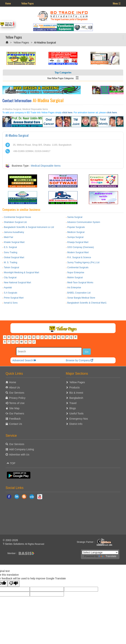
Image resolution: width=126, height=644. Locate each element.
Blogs (73, 408)
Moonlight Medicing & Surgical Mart (22, 272)
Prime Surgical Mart (14, 298)
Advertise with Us (19, 455)
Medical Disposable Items (46, 166)
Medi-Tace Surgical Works (80, 283)
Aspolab (8, 288)
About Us (15, 387)
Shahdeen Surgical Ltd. (16, 222)
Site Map (14, 408)
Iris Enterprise (74, 288)
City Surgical (10, 278)
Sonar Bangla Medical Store (81, 298)
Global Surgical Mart (14, 257)
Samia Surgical (75, 217)
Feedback (15, 419)
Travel (73, 403)
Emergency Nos (79, 419)
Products (74, 387)
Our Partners (17, 413)
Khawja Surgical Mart (78, 242)
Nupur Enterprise (76, 272)
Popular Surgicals (76, 227)
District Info (76, 424)
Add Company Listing (22, 449)
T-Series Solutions (14, 544)
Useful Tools (76, 413)
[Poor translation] (14, 584)
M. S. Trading (11, 262)
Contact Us (16, 424)
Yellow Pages (27, 3)
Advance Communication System (84, 222)
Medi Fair (9, 237)
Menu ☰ (117, 3)
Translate (107, 556)
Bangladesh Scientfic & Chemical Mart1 (87, 303)
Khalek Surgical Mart (14, 242)
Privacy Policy (17, 398)
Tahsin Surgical (11, 267)
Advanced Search (24, 360)
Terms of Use (17, 403)
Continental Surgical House (17, 217)
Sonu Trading (11, 252)
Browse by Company (79, 360)
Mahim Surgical (75, 278)
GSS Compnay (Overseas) (81, 247)
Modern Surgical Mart (78, 252)
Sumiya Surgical (75, 237)
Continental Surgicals (78, 267)
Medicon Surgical (76, 232)
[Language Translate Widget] (100, 552)
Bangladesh (76, 398)
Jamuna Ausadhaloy (14, 232)
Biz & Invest (76, 393)
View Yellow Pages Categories (63, 77)
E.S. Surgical (10, 247)
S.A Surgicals (11, 293)
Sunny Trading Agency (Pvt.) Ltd (83, 262)
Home (8, 3)
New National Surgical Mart (17, 283)
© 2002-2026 (10, 540)
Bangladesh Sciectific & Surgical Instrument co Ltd (29, 227)
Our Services (17, 393)
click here (67, 113)
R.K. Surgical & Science (79, 257)
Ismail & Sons (11, 303)
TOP (11, 463)
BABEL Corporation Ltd (79, 293)
